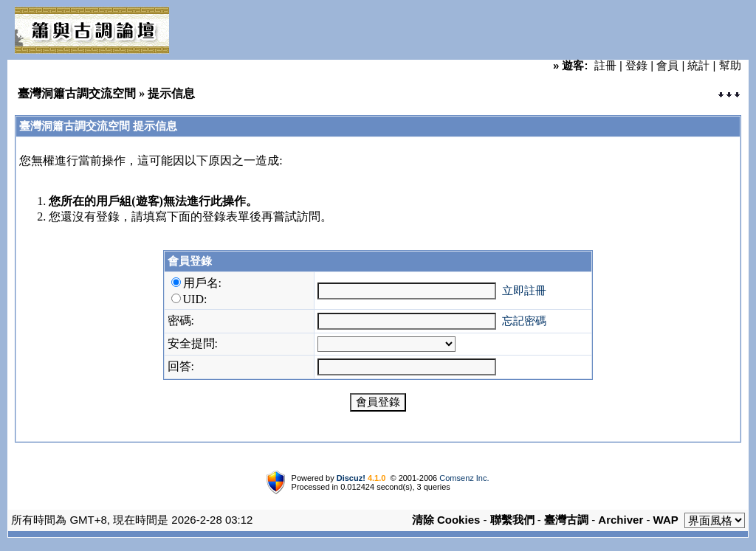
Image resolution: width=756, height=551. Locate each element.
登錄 (636, 65)
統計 (698, 65)
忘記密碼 (524, 320)
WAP (666, 520)
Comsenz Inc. (464, 478)
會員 (667, 65)
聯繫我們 (512, 520)
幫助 (730, 65)
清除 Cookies (446, 520)
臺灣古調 (566, 520)
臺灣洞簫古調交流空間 (77, 93)
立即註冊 (524, 290)
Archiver (621, 520)
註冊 (605, 65)
